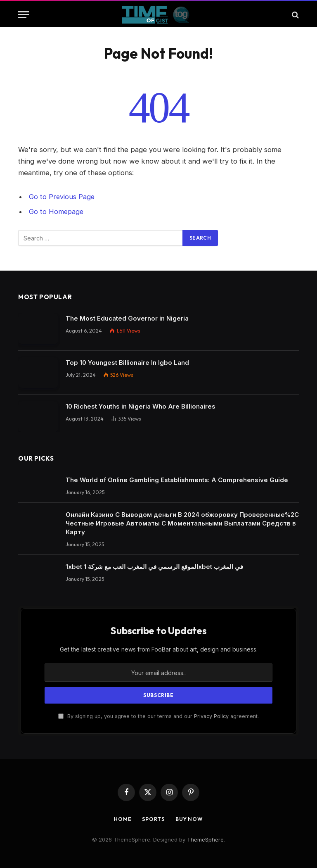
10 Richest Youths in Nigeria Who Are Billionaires (141, 406)
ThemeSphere (205, 839)
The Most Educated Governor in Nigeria (127, 318)
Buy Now (189, 818)
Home (122, 818)
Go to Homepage (57, 212)
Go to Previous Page (62, 197)
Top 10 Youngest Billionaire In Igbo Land (127, 362)
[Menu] (24, 15)
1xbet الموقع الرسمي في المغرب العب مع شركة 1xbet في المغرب (154, 566)
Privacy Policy (211, 716)
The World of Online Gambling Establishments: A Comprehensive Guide (177, 479)
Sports (153, 818)
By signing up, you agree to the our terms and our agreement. (158, 716)
